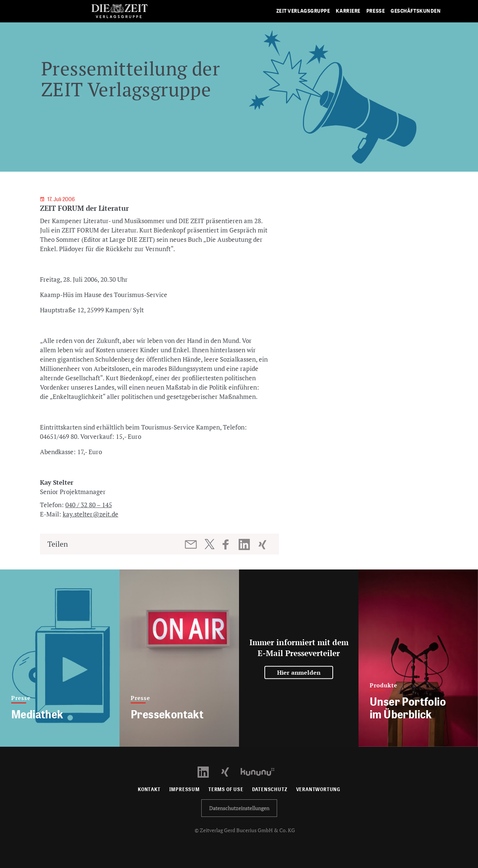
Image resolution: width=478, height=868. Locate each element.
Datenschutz (270, 789)
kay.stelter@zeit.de (91, 514)
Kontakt (149, 789)
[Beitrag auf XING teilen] (263, 544)
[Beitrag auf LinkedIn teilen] (245, 544)
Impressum (184, 789)
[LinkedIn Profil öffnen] (207, 771)
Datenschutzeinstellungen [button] (239, 808)
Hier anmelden (299, 672)
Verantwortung (318, 789)
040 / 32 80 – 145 (89, 505)
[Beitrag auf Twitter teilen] (209, 544)
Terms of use (226, 789)
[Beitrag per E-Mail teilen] (191, 544)
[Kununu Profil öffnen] (261, 771)
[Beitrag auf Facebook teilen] (229, 544)
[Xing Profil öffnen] (229, 771)
